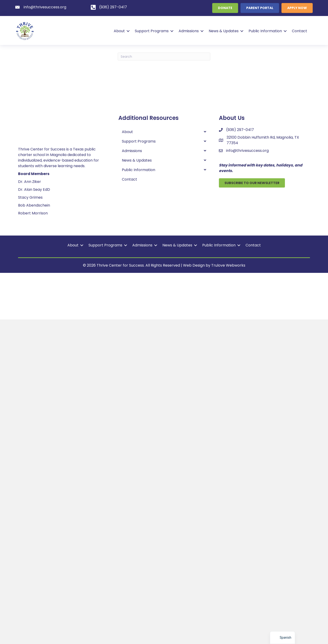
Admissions (188, 31)
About (119, 31)
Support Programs (151, 31)
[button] (128, 31)
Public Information (265, 31)
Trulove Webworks (228, 590)
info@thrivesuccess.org (247, 151)
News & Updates (223, 31)
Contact (299, 31)
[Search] (164, 57)
